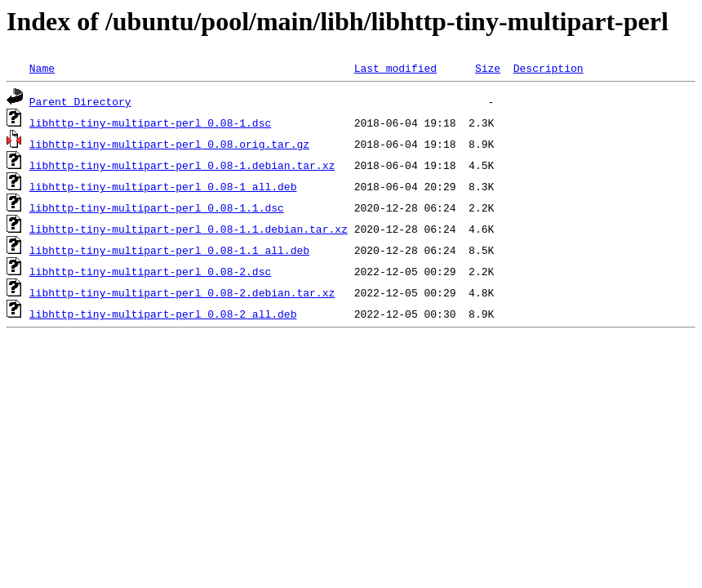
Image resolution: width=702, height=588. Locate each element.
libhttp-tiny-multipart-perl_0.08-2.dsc (150, 271)
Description (549, 68)
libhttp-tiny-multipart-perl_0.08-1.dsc (150, 122)
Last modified (395, 68)
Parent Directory (80, 101)
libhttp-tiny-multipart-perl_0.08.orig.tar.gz (169, 144)
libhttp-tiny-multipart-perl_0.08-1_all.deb (163, 186)
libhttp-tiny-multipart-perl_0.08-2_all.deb (163, 314)
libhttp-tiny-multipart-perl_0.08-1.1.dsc (157, 207)
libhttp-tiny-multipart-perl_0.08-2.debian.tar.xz (182, 292)
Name (42, 68)
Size (488, 68)
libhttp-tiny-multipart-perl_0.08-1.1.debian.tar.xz (189, 229)
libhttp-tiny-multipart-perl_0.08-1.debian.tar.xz (182, 165)
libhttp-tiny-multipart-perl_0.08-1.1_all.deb (169, 250)
